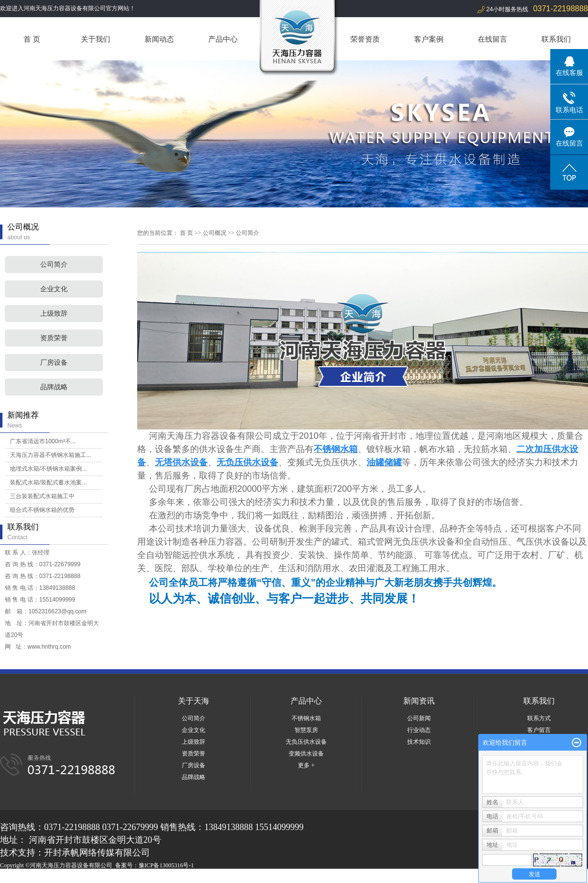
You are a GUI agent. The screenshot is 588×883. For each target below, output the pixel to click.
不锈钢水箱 (306, 718)
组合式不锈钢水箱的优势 (42, 510)
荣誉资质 (365, 39)
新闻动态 (159, 39)
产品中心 (223, 39)
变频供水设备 (306, 754)
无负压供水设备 (306, 742)
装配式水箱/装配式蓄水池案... (48, 482)
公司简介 (54, 265)
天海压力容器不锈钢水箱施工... (50, 455)
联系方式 (539, 718)
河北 (80, 877)
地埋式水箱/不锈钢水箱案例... (48, 469)
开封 (186, 877)
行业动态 (419, 730)
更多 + (306, 765)
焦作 (173, 877)
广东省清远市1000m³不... (43, 441)
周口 (160, 877)
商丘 (133, 877)
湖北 (94, 877)
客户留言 (539, 730)
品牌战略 (54, 387)
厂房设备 (54, 363)
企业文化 (54, 289)
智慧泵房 (306, 730)
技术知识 (419, 742)
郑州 (107, 877)
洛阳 (147, 877)
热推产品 (12, 877)
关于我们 (96, 39)
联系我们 (556, 39)
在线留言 (492, 39)
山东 (120, 877)
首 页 (32, 39)
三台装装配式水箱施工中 (42, 496)
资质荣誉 (54, 338)
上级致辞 (54, 314)
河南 (67, 877)
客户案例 (429, 39)
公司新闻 (419, 718)
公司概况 (215, 233)
